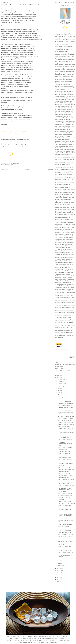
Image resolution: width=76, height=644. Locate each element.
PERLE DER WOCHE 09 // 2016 (66, 535)
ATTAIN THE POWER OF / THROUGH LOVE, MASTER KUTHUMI (66, 464)
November (61, 379)
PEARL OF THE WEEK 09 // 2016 (66, 539)
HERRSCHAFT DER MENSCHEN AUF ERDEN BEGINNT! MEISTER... (66, 543)
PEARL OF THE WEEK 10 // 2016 (66, 518)
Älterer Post (50, 170)
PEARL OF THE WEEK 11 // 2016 (66, 486)
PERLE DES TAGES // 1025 (65, 406)
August (60, 386)
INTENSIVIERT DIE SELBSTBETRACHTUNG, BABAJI (20, 5)
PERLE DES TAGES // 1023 (65, 460)
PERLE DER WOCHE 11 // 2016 (66, 480)
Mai (59, 393)
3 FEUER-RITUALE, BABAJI (65, 399)
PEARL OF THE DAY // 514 (65, 410)
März (59, 397)
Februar (60, 563)
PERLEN (57, 366)
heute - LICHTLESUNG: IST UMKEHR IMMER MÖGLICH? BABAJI (66, 428)
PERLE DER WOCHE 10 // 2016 (66, 512)
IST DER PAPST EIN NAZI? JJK (66, 416)
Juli (59, 388)
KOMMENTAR (59, 368)
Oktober (60, 382)
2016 (58, 377)
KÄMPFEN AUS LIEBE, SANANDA (66, 504)
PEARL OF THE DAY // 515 (65, 401)
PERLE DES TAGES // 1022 (65, 494)
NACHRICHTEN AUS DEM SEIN (10, 164)
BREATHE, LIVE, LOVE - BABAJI (66, 408)
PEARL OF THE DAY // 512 (65, 454)
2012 (58, 575)
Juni (59, 390)
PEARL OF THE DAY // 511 (65, 468)
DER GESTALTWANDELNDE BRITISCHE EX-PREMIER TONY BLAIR (65, 490)
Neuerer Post (4, 170)
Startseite (27, 170)
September (61, 384)
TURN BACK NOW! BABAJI (65, 537)
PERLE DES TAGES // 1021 (65, 524)
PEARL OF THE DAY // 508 (65, 530)
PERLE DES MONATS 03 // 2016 (66, 553)
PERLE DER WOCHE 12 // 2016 (66, 418)
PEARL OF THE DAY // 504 (65, 506)
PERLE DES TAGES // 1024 (65, 448)
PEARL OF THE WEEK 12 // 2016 (66, 424)
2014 (58, 571)
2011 (58, 577)
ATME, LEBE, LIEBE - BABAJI (65, 403)
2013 (58, 573)
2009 (58, 582)
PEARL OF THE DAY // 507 (65, 547)
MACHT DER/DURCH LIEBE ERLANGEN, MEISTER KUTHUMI (65, 498)
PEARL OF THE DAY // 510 (65, 474)
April (59, 395)
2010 (58, 579)
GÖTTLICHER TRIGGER (61, 370)
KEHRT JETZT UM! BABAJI (65, 532)
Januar (60, 566)
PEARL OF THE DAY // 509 (65, 501)
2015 (58, 568)
